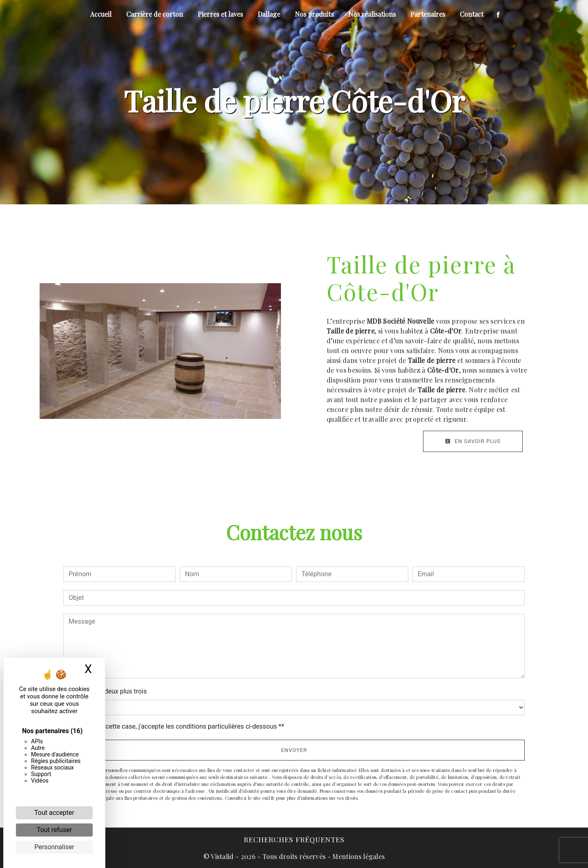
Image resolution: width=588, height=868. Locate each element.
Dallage (269, 14)
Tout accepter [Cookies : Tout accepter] (54, 813)
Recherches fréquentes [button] (294, 839)
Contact (472, 14)
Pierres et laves (220, 14)
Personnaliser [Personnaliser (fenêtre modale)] (54, 847)
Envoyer (294, 750)
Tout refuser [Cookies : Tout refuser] (54, 830)
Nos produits (314, 14)
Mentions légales (358, 856)
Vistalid (222, 856)
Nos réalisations (372, 14)
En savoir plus (473, 441)
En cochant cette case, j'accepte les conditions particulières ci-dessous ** (178, 726)
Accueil (101, 14)
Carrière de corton (155, 14)
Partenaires (428, 14)
